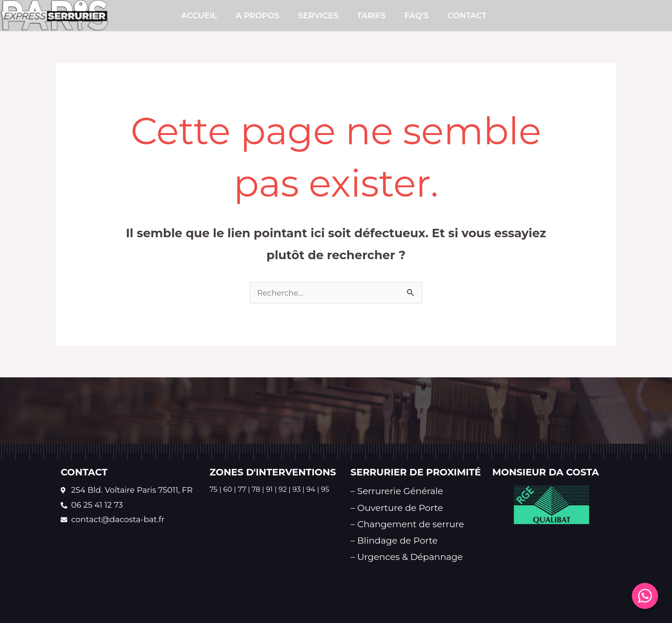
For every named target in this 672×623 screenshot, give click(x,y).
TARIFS (371, 15)
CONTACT (467, 15)
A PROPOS (258, 15)
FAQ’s (417, 15)
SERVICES (318, 15)
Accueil (199, 15)
